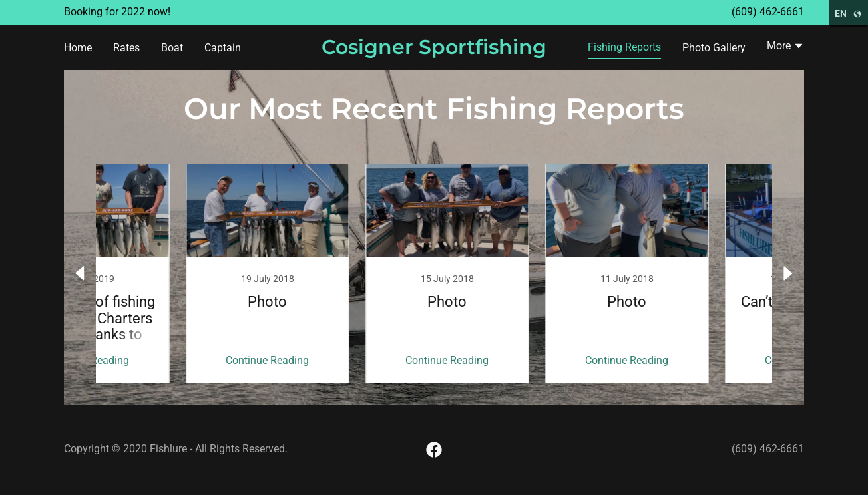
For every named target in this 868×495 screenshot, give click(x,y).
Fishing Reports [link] (624, 47)
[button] (785, 47)
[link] (434, 50)
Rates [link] (126, 48)
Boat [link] (172, 48)
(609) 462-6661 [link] (768, 12)
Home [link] (78, 48)
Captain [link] (223, 48)
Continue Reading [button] (165, 360)
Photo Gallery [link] (714, 48)
